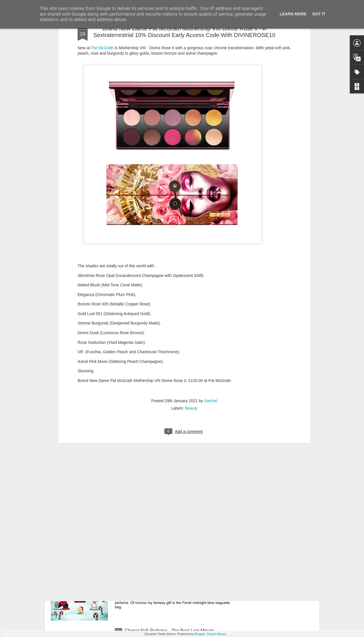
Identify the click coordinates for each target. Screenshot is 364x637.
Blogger (200, 634)
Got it (319, 14)
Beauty (191, 308)
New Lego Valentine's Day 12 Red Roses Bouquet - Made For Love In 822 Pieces (177, 504)
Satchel (211, 301)
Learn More (293, 14)
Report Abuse (217, 634)
